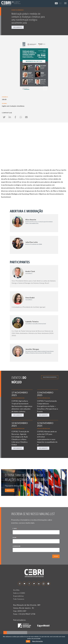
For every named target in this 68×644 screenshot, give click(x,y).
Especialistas (18, 596)
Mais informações (38, 641)
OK (28, 641)
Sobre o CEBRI (19, 593)
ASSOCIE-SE (10, 490)
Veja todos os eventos (50, 377)
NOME (15, 538)
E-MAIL (15, 529)
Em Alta (16, 590)
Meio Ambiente (18, 27)
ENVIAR (56, 556)
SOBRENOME (16, 546)
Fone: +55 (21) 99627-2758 (24, 614)
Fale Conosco (19, 599)
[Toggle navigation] (65, 3)
